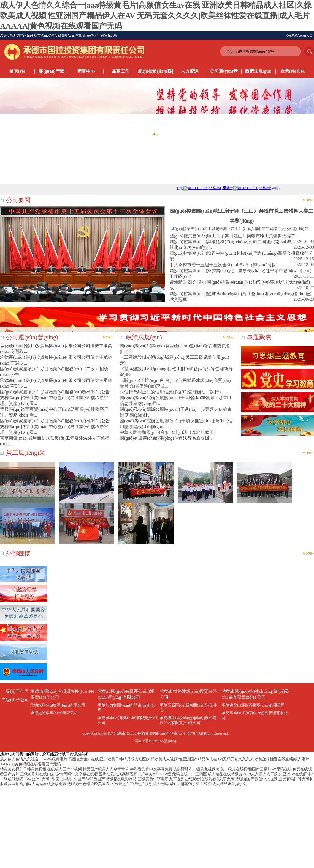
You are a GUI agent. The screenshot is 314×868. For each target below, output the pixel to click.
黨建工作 (121, 71)
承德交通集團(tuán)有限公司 (54, 713)
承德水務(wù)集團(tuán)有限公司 (58, 705)
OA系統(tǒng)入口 (300, 35)
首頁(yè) (17, 71)
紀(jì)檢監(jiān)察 (155, 71)
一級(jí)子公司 (15, 691)
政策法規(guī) (258, 71)
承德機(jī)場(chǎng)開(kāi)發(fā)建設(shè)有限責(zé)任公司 (188, 720)
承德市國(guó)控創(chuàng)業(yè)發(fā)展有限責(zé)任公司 (255, 694)
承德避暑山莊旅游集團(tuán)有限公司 (253, 705)
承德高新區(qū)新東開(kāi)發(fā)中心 (189, 708)
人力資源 (190, 71)
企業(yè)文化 (293, 71)
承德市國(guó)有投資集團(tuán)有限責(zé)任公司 (62, 694)
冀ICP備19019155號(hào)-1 (157, 741)
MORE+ (308, 200)
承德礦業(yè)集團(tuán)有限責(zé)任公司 (128, 720)
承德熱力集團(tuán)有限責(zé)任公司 (127, 708)
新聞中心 (86, 71)
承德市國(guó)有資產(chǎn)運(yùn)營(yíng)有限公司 (126, 694)
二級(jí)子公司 (15, 700)
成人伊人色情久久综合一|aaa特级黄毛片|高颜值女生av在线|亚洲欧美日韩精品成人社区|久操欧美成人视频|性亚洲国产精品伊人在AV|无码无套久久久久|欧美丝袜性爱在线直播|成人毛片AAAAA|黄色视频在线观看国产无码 (156, 16)
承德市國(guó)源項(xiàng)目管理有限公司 (255, 715)
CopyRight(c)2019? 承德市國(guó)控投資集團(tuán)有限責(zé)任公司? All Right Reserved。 (157, 733)
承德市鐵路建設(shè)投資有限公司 (188, 694)
